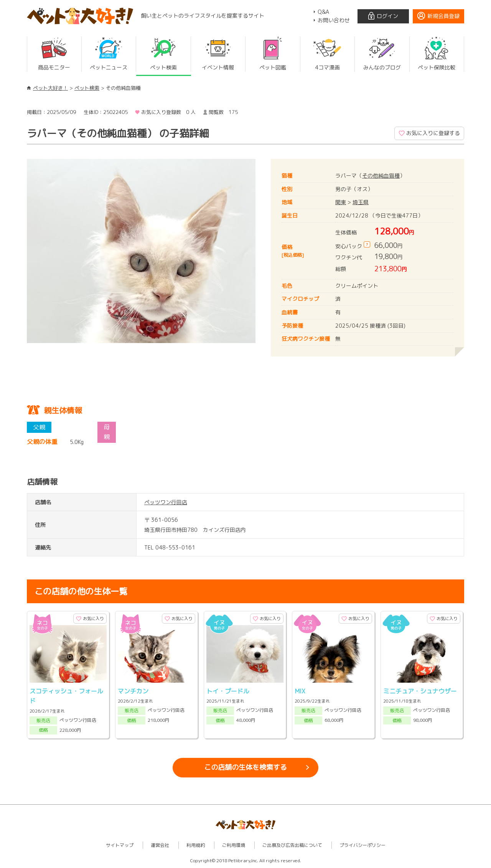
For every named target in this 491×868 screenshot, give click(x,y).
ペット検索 (87, 88)
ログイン (387, 16)
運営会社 (160, 845)
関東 (341, 202)
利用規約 (196, 845)
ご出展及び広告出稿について (292, 845)
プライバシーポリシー (362, 845)
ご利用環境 (234, 845)
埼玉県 (361, 202)
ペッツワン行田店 (166, 502)
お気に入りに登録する (433, 133)
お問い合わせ (334, 20)
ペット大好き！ (50, 88)
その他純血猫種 (381, 176)
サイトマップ (120, 845)
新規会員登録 (443, 16)
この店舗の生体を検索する (245, 767)
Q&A (323, 12)
